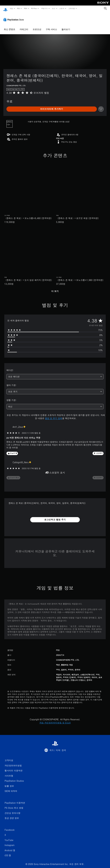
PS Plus (34, 8)
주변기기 (44, 8)
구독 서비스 (51, 26)
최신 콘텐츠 (10, 26)
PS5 (18, 8)
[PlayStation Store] (14, 17)
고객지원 (72, 8)
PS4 (25, 8)
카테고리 (24, 26)
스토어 (62, 8)
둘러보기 (66, 26)
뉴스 (54, 8)
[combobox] (55, 374)
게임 (11, 8)
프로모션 (37, 26)
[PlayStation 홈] (5, 8)
